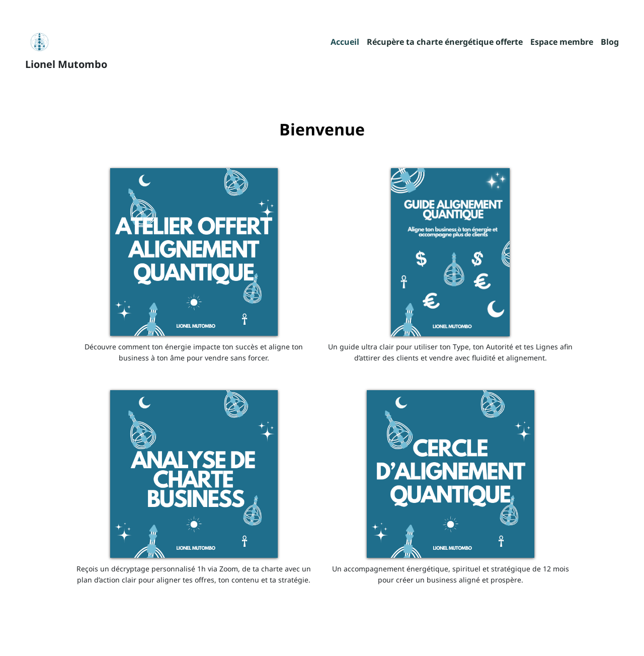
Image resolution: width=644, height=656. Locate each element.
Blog (610, 43)
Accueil (345, 43)
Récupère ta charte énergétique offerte (445, 43)
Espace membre (562, 43)
